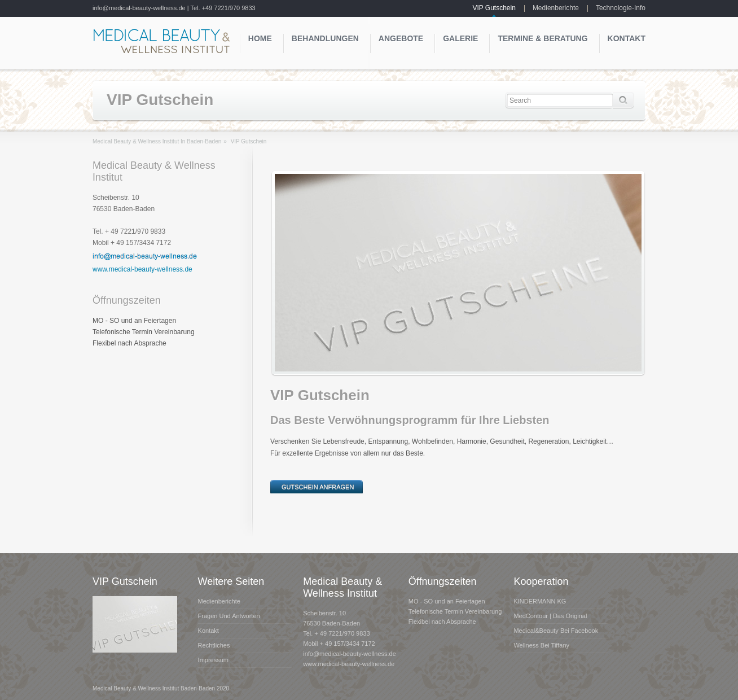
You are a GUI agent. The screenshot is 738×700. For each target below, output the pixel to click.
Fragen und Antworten (229, 616)
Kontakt (627, 38)
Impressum (213, 660)
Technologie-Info (621, 8)
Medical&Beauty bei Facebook (556, 631)
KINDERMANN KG (540, 601)
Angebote (401, 38)
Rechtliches (214, 645)
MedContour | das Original (550, 616)
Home (260, 38)
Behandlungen (325, 38)
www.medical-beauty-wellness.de (142, 269)
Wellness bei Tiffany (541, 645)
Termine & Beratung (542, 38)
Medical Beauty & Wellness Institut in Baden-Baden (157, 141)
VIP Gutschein (494, 8)
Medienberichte (556, 8)
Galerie (460, 38)
